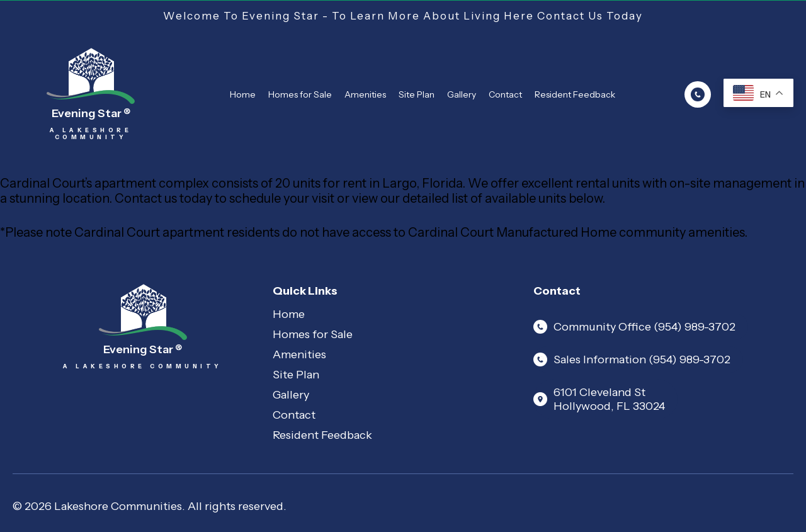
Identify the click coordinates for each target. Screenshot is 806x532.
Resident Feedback (575, 94)
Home (243, 94)
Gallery (462, 94)
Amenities (365, 94)
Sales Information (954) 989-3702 (632, 359)
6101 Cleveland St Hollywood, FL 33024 (599, 399)
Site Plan (417, 94)
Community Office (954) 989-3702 (634, 327)
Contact (505, 94)
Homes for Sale (300, 94)
